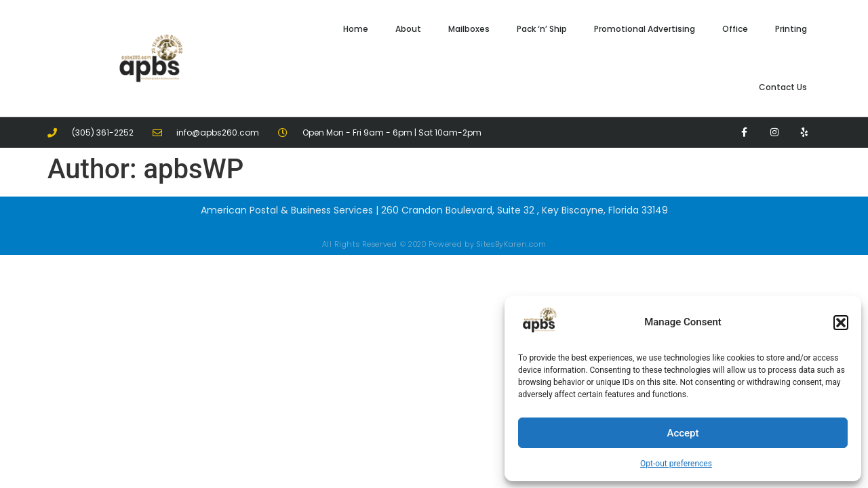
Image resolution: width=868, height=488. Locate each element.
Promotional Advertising (645, 29)
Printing (791, 29)
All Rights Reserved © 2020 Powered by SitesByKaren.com (434, 244)
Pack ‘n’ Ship (542, 29)
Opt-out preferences (676, 464)
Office (735, 29)
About (408, 29)
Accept (683, 433)
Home (356, 29)
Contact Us (783, 87)
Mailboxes (469, 29)
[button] (841, 323)
